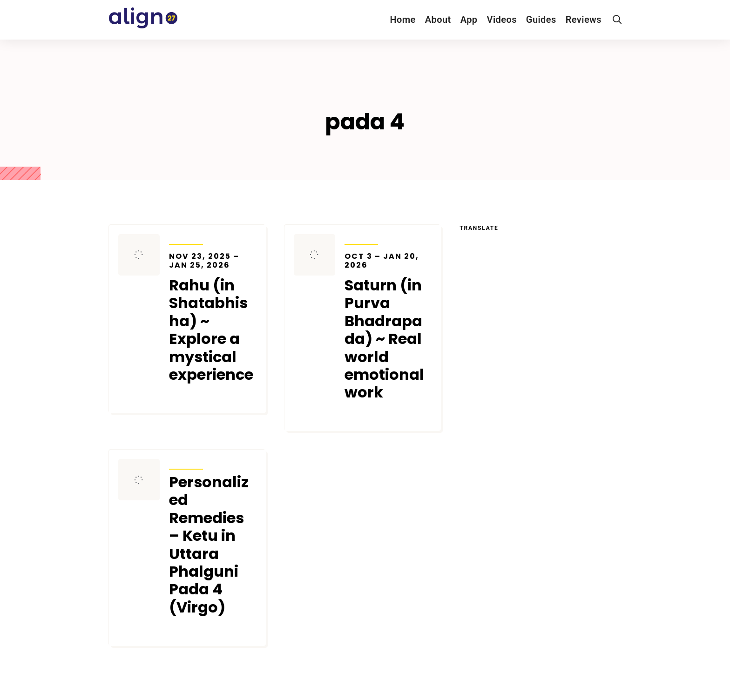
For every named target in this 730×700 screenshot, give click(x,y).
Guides (541, 20)
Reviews (584, 20)
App (469, 20)
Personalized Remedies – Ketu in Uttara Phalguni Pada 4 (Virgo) (209, 545)
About (438, 20)
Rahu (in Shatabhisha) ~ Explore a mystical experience (213, 318)
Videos (502, 20)
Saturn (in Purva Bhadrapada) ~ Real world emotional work (388, 327)
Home (402, 20)
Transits (186, 238)
